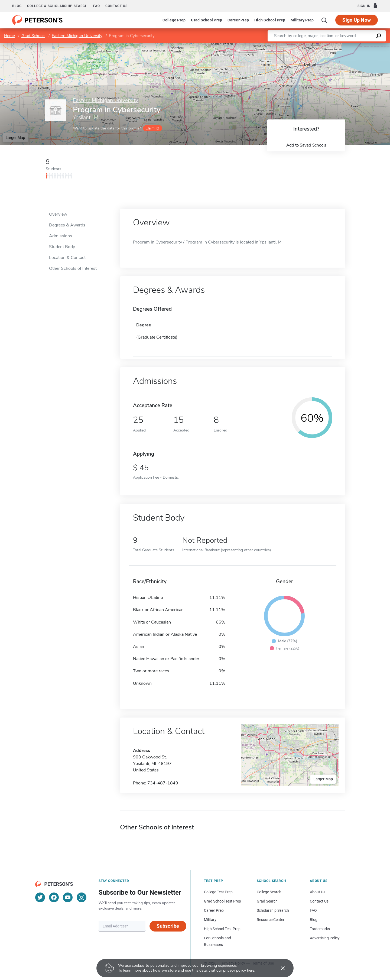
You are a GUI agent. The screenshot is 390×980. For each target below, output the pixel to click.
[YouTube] (68, 897)
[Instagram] (82, 897)
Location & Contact (67, 258)
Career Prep (238, 20)
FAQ (97, 6)
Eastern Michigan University (77, 36)
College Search (269, 892)
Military (210, 920)
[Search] (324, 20)
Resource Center (271, 920)
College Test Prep (218, 892)
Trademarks (320, 929)
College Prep (174, 20)
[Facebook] (54, 897)
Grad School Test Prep (222, 901)
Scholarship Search (273, 910)
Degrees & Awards (67, 225)
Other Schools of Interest (73, 268)
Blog (17, 6)
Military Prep (302, 20)
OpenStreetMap (353, 46)
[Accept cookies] (279, 968)
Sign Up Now (357, 20)
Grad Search (267, 901)
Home (9, 36)
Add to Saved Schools (306, 145)
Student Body (62, 247)
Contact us (116, 6)
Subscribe (168, 926)
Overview (58, 214)
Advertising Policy (325, 938)
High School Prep (270, 20)
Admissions (61, 236)
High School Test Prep (222, 929)
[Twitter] (40, 897)
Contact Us (319, 901)
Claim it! (152, 128)
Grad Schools (33, 36)
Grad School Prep (207, 20)
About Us (318, 892)
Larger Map (15, 138)
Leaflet (327, 46)
